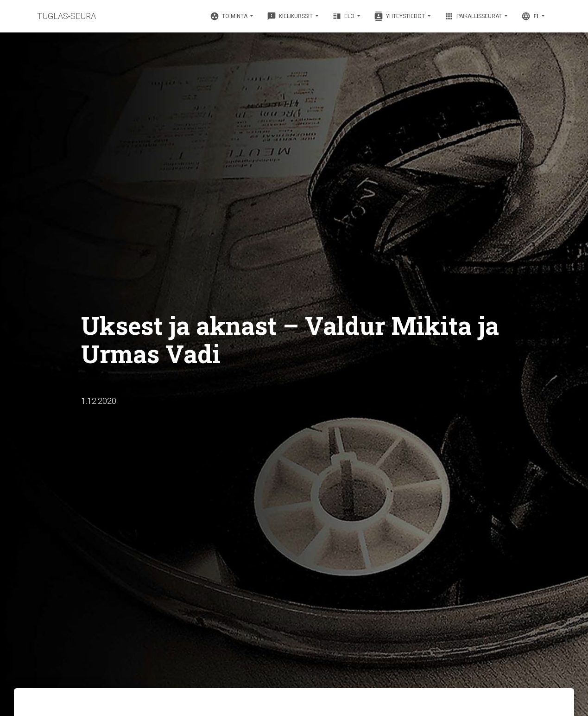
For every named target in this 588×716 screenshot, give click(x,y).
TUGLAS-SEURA (66, 16)
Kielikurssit (291, 16)
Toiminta (229, 16)
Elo (344, 16)
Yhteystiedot (400, 16)
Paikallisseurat (474, 16)
